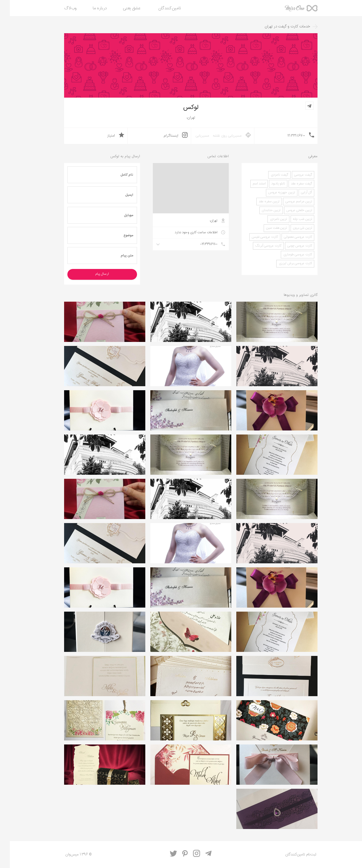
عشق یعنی (122, 9)
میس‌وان (291, 10)
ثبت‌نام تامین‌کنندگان (291, 855)
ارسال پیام (92, 274)
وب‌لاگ (61, 9)
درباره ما (90, 9)
